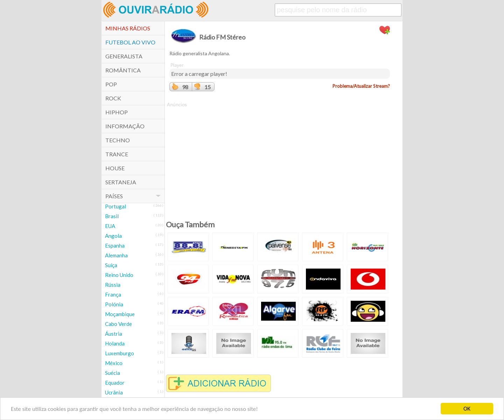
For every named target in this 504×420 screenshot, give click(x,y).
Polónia (114, 304)
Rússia (113, 285)
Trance (117, 154)
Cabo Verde (118, 324)
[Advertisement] (280, 157)
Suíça (111, 265)
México (114, 363)
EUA (110, 226)
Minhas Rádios (128, 28)
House (115, 168)
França (113, 294)
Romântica (123, 70)
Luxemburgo (120, 353)
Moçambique (120, 314)
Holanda (115, 343)
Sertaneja (121, 182)
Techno (118, 140)
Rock (113, 98)
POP (111, 84)
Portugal (115, 206)
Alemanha (116, 255)
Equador (115, 383)
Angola (113, 236)
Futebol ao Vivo (130, 42)
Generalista (124, 56)
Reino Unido (119, 275)
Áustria (114, 334)
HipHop (117, 112)
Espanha (115, 245)
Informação (125, 126)
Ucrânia (114, 392)
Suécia (113, 373)
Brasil (112, 216)
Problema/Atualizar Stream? (361, 86)
